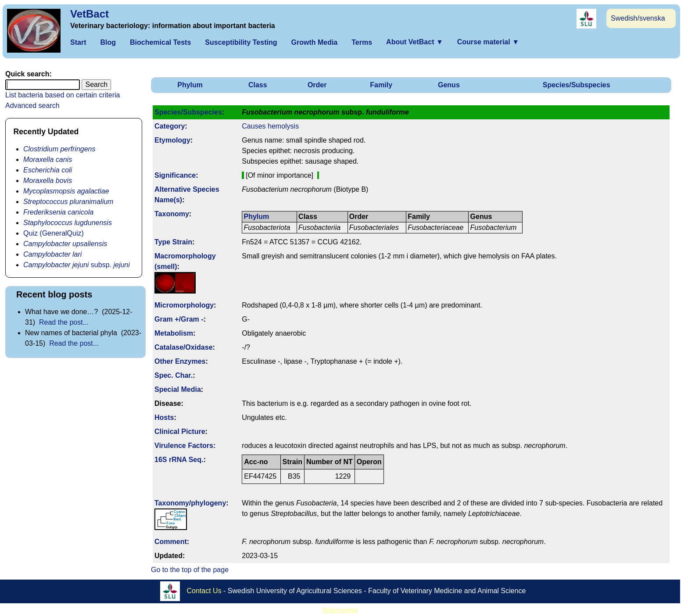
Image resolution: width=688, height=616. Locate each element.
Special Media (178, 389)
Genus (449, 85)
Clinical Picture (180, 432)
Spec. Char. (174, 375)
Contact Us (204, 591)
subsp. (77, 265)
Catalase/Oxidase (184, 347)
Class (258, 85)
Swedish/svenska (638, 18)
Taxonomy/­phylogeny (190, 503)
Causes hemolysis (270, 126)
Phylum (190, 85)
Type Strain (173, 242)
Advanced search (32, 106)
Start (78, 42)
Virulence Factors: (185, 446)
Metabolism (174, 333)
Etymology (172, 140)
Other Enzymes (180, 361)
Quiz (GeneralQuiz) (54, 233)
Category (170, 126)
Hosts (164, 417)
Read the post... (64, 322)
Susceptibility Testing (241, 42)
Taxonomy (172, 214)
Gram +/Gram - (179, 319)
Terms (362, 42)
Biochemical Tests (160, 42)
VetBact (90, 14)
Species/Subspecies (577, 85)
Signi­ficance (175, 175)
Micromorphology (184, 305)
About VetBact (415, 42)
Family (381, 85)
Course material (488, 42)
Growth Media (314, 42)
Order (317, 85)
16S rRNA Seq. (179, 460)
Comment (171, 542)
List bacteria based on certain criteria (63, 95)
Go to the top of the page (190, 570)
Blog (108, 42)
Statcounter (340, 611)
